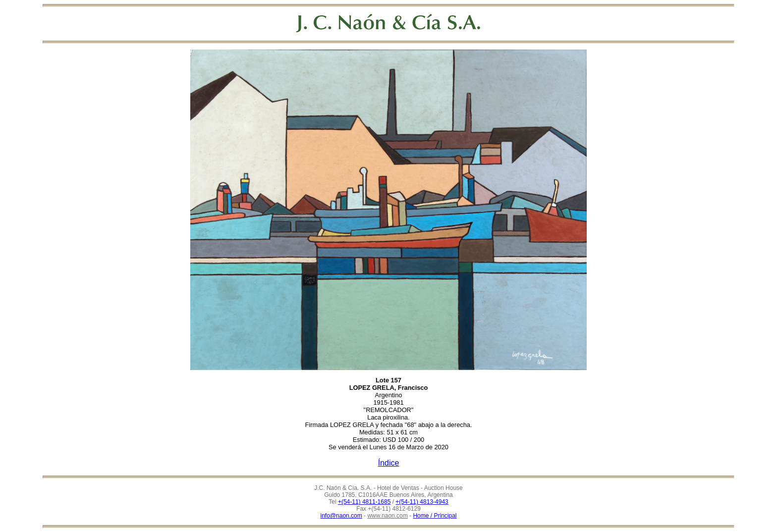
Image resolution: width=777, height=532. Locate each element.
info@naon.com (341, 516)
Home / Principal (435, 516)
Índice (389, 463)
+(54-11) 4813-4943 (422, 502)
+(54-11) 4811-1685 (364, 502)
